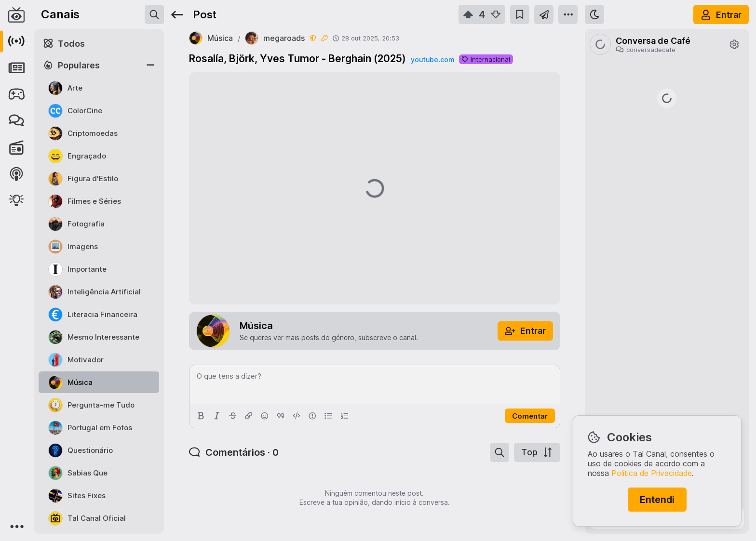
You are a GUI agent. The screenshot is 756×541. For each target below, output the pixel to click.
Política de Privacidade (652, 473)
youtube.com (432, 59)
